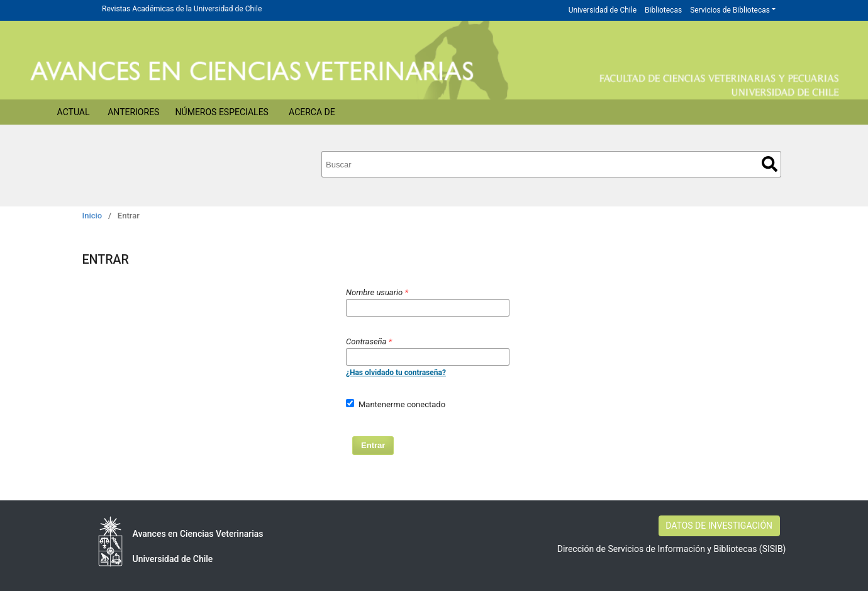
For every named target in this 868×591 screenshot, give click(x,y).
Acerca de (312, 112)
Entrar (373, 445)
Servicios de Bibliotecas (730, 10)
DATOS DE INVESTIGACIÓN (719, 526)
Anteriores (133, 112)
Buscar (770, 164)
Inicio (92, 216)
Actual (74, 112)
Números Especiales (222, 112)
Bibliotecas (663, 10)
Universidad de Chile (603, 10)
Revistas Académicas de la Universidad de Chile (182, 9)
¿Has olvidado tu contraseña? (396, 373)
